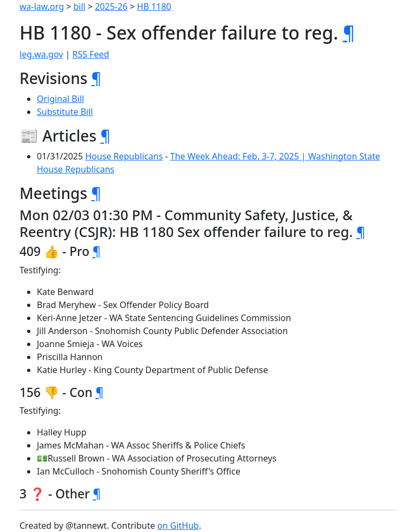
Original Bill (60, 99)
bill (80, 7)
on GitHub (178, 525)
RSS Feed (91, 54)
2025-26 (111, 7)
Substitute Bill (65, 112)
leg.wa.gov (41, 54)
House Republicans (124, 156)
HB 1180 (154, 7)
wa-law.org (42, 7)
